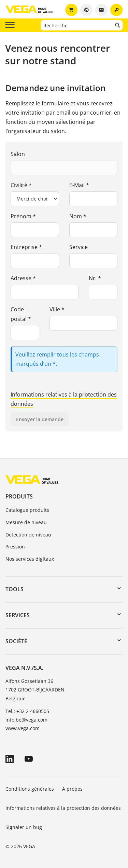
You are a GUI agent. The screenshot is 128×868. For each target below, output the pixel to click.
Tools (15, 589)
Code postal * (21, 314)
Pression (15, 547)
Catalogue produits (27, 510)
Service (79, 247)
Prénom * (23, 216)
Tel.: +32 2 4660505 (27, 711)
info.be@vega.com (26, 720)
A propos (73, 789)
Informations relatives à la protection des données (63, 808)
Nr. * (95, 278)
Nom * (78, 216)
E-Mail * (79, 185)
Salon (18, 154)
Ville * (57, 309)
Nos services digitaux (30, 559)
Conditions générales (30, 789)
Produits (19, 496)
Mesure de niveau (26, 522)
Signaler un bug (24, 827)
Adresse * (23, 278)
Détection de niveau (28, 535)
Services (18, 615)
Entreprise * (26, 247)
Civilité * (21, 185)
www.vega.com (23, 728)
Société (16, 641)
